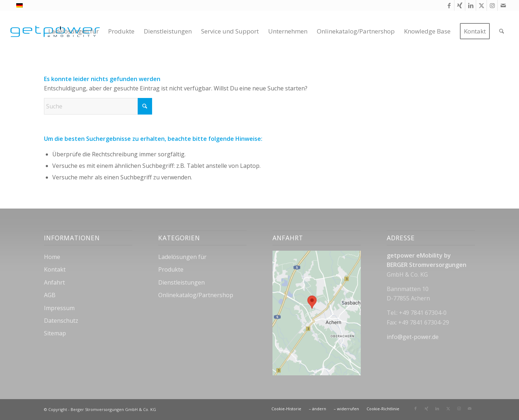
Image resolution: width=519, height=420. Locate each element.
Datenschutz (61, 321)
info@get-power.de (413, 337)
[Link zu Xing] (460, 5)
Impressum (59, 308)
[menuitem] (74, 31)
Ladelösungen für (182, 257)
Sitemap (55, 333)
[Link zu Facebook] (449, 5)
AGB (50, 295)
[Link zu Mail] (503, 5)
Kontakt (55, 269)
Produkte (171, 269)
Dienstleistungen (181, 282)
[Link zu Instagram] (492, 5)
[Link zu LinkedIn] (471, 5)
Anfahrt (54, 282)
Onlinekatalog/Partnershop (196, 295)
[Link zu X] (481, 5)
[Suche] (502, 31)
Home (52, 257)
